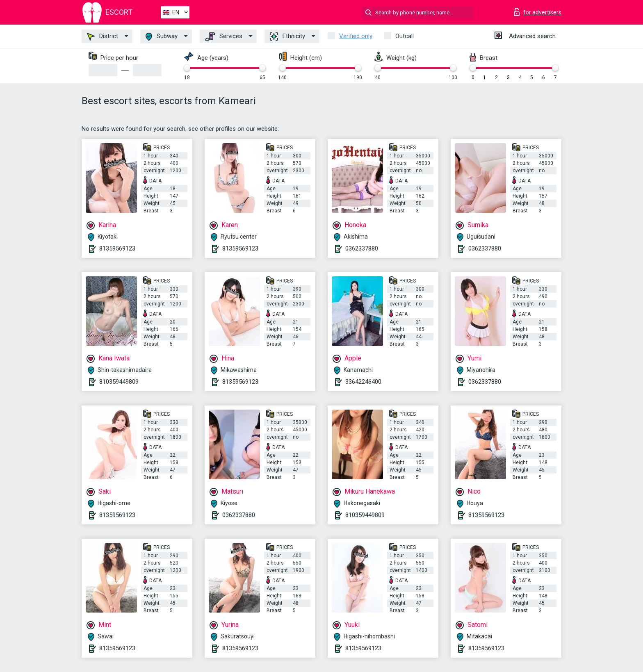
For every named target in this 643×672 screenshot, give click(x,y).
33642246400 (363, 382)
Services (224, 36)
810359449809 (119, 382)
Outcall (405, 36)
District (103, 36)
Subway (162, 37)
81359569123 (117, 248)
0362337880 (362, 248)
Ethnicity (287, 36)
